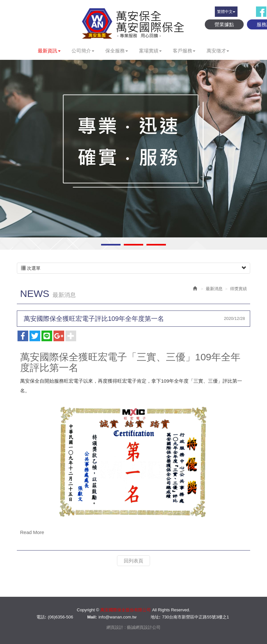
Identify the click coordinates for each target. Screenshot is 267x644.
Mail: (92, 617)
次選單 (133, 268)
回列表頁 (133, 561)
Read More (32, 532)
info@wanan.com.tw (117, 617)
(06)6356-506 (61, 617)
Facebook (261, 12)
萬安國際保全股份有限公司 (133, 23)
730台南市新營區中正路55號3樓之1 (196, 617)
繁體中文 (226, 12)
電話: (41, 617)
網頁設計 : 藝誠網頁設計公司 (134, 627)
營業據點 (224, 24)
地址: (156, 617)
